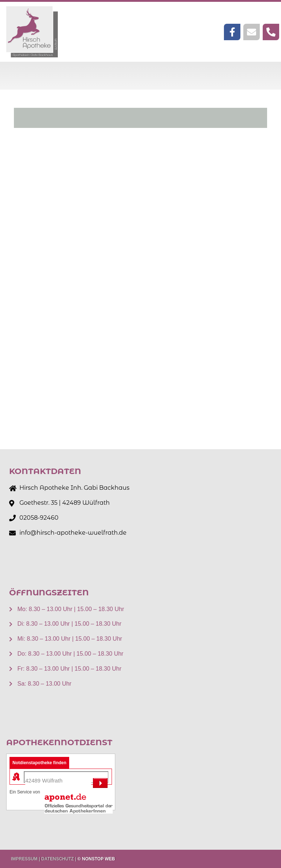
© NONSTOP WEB (96, 859)
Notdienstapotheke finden (39, 763)
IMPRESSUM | (25, 859)
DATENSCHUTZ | (59, 859)
